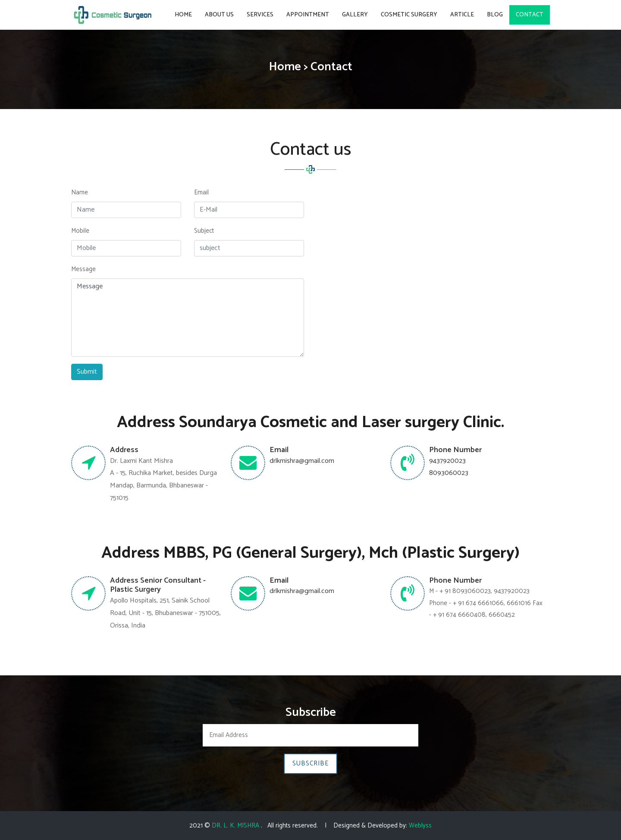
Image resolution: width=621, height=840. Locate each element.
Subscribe (310, 763)
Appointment (308, 15)
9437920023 (447, 461)
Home (183, 15)
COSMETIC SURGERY (409, 15)
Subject (204, 231)
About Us (219, 15)
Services (260, 15)
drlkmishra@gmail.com (302, 461)
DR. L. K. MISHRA (236, 826)
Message (83, 269)
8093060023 (449, 473)
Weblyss (420, 826)
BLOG (495, 15)
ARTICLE (462, 15)
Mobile (80, 231)
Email (201, 192)
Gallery (355, 15)
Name (80, 192)
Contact (530, 15)
